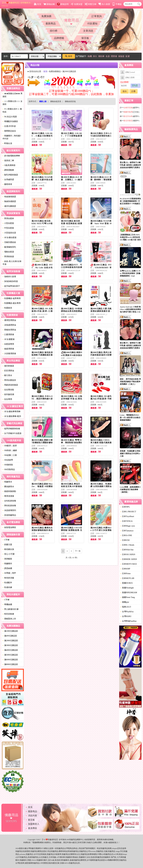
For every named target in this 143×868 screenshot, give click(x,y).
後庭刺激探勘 (9, 491)
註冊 (133, 91)
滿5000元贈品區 (10, 655)
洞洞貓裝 (7, 559)
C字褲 (6, 540)
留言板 (85, 38)
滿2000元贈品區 (10, 641)
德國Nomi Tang (128, 597)
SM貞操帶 (8, 460)
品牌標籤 (59, 38)
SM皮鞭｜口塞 (10, 455)
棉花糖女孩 (8, 549)
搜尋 (69, 56)
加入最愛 (104, 4)
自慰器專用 (8, 344)
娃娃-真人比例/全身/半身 (12, 263)
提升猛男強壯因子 (11, 286)
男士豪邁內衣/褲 (11, 609)
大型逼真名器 (9, 233)
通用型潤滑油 (9, 320)
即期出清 (7, 143)
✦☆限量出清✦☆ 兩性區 (12, 110)
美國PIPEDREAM (129, 593)
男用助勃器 (8, 257)
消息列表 (33, 816)
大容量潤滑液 (9, 354)
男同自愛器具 (9, 380)
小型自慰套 (8, 223)
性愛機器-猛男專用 (12, 298)
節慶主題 (7, 545)
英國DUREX (126, 583)
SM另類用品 (9, 469)
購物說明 (63, 4)
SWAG (34, 860)
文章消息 (88, 31)
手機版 (117, 4)
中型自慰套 (8, 228)
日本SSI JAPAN (128, 554)
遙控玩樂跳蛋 (9, 206)
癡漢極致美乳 (9, 247)
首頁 (38, 4)
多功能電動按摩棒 (11, 156)
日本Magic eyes (128, 526)
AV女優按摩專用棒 (11, 412)
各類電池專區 (9, 527)
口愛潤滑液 (8, 335)
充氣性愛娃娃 (9, 242)
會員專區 (33, 828)
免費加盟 (77, 4)
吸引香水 (7, 375)
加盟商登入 (34, 824)
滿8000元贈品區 (10, 664)
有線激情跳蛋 (9, 197)
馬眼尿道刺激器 (10, 385)
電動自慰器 (8, 252)
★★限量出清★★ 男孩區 (12, 95)
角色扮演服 (8, 578)
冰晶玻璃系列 (9, 510)
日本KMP (125, 569)
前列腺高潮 (8, 394)
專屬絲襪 (7, 604)
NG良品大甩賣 (10, 117)
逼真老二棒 (8, 161)
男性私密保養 (9, 506)
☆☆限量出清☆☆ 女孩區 (12, 103)
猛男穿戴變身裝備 (11, 429)
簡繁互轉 (90, 4)
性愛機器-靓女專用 (12, 303)
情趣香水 (7, 482)
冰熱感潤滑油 (9, 325)
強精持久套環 (9, 277)
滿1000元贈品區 (10, 631)
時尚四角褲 (8, 614)
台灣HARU (126, 616)
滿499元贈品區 (10, 636)
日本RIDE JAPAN (129, 559)
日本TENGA (126, 521)
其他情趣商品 (9, 515)
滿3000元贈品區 (10, 645)
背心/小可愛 (9, 554)
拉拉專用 (7, 399)
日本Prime (125, 574)
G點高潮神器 (9, 165)
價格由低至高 (56, 101)
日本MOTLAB (127, 578)
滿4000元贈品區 (10, 650)
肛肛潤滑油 (8, 371)
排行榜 (54, 31)
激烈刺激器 (8, 366)
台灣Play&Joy (127, 612)
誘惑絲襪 (7, 568)
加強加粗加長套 (10, 281)
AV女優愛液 (9, 339)
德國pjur (125, 602)
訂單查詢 (97, 16)
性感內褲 (7, 587)
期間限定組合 (9, 131)
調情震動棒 (8, 170)
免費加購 (46, 16)
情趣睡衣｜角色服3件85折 (12, 137)
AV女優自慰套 (10, 238)
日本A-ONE (126, 535)
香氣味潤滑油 (9, 330)
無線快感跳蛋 (9, 201)
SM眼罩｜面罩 (10, 446)
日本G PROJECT (128, 512)
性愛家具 (7, 308)
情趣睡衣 (7, 564)
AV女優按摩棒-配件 (12, 416)
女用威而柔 (8, 180)
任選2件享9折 (9, 126)
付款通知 (92, 24)
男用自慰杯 (8, 218)
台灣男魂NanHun (128, 621)
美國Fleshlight (127, 588)
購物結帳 (49, 4)
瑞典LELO (126, 607)
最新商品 (51, 24)
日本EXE (125, 540)
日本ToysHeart (127, 516)
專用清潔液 (8, 496)
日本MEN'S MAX (129, 564)
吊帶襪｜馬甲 (9, 573)
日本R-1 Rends (127, 545)
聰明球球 (7, 184)
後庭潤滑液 (8, 349)
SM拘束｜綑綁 (10, 450)
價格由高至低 (70, 101)
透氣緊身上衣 (9, 619)
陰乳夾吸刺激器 (10, 175)
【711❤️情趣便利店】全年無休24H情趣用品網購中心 (17, 4)
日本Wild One (127, 550)
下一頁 (78, 551)
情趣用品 (104, 848)
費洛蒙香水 (8, 487)
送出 (125, 91)
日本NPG (125, 507)
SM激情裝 (8, 465)
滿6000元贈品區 (10, 660)
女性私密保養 (9, 501)
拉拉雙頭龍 (8, 390)
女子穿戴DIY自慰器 (12, 433)
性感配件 (7, 583)
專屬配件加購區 (10, 121)
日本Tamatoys (127, 531)
